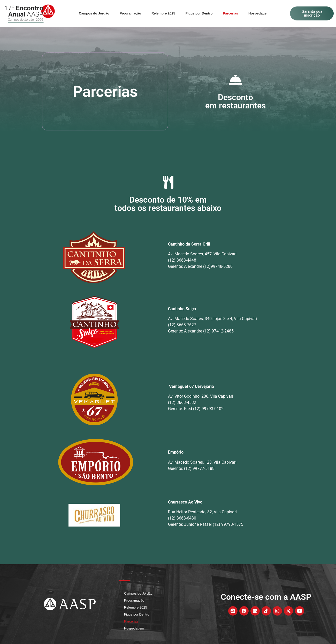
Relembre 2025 (163, 13)
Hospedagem (259, 13)
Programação (130, 13)
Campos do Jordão (94, 13)
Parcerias (230, 13)
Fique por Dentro (199, 13)
